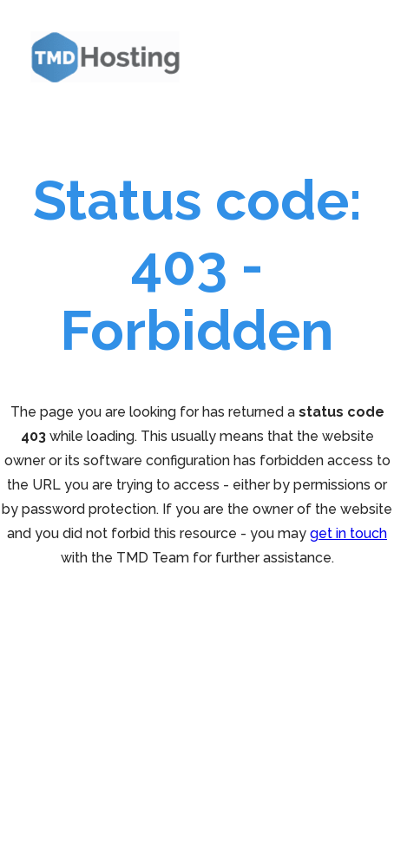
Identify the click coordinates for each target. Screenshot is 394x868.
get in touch (348, 533)
